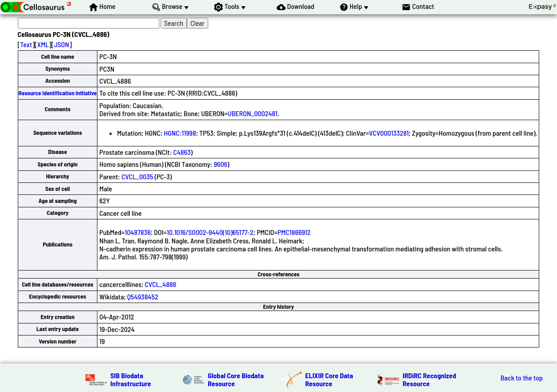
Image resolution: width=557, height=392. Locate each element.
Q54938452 (143, 297)
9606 (220, 164)
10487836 (137, 232)
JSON (61, 44)
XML (43, 44)
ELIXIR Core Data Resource (329, 379)
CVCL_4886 (160, 284)
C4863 (182, 152)
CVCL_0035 (137, 176)
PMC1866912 (294, 232)
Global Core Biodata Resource (236, 379)
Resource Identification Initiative (58, 93)
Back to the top (522, 378)
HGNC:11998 (180, 133)
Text (26, 44)
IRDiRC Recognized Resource (429, 379)
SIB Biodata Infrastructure (131, 379)
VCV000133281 (389, 133)
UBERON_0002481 (253, 113)
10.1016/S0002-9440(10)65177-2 (210, 232)
